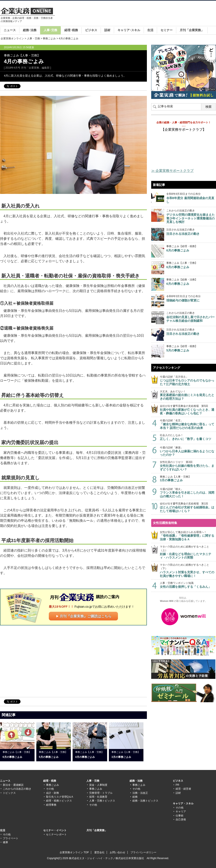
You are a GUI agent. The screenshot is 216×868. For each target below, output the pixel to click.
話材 (107, 30)
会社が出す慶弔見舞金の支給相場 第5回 (188, 410)
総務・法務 (136, 781)
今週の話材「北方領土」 (188, 381)
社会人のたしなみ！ (188, 437)
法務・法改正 (140, 793)
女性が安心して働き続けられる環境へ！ (188, 536)
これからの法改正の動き (17, 789)
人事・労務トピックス (102, 801)
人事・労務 (33, 39)
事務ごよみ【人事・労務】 (188, 479)
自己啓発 (181, 820)
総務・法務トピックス (145, 801)
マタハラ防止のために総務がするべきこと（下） (188, 570)
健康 (5, 842)
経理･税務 (71, 30)
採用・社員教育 (98, 797)
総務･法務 (30, 30)
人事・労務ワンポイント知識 (188, 585)
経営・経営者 (183, 789)
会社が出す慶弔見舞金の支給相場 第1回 (188, 507)
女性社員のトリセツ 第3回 (188, 466)
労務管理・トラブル (101, 793)
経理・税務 (50, 781)
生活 (150, 30)
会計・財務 (52, 793)
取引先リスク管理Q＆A (60, 797)
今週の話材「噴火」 (188, 493)
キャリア (181, 812)
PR (177, 785)
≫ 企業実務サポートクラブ (172, 171)
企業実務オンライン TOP (74, 852)
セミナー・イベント (55, 830)
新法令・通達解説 (13, 785)
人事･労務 (50, 30)
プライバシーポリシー (143, 852)
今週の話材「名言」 (188, 424)
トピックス (9, 793)
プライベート (11, 838)
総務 (135, 797)
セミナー (167, 30)
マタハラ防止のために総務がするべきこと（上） (188, 552)
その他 (50, 789)
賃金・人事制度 (98, 785)
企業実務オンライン (12, 39)
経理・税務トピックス (59, 801)
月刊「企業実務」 (192, 30)
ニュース (10, 30)
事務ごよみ (49, 39)
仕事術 (179, 816)
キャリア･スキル (129, 30)
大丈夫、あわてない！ (188, 395)
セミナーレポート (56, 834)
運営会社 (99, 852)
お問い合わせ (118, 852)
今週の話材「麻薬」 (188, 451)
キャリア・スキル (183, 804)
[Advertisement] (137, 20)
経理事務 (51, 805)
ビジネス (91, 30)
